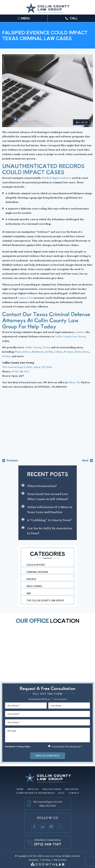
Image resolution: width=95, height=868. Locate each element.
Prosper (69, 352)
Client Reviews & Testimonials (35, 793)
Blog (62, 793)
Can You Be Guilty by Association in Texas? (50, 531)
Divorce (31, 579)
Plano (18, 352)
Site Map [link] (46, 860)
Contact (74, 793)
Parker (6, 356)
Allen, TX (74, 382)
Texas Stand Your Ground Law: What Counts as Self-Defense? (48, 496)
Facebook (34, 827)
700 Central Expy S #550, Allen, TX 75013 (27, 367)
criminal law (26, 298)
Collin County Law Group (70, 336)
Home (20, 789)
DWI (29, 593)
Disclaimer (10, 747)
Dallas (49, 352)
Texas (46, 347)
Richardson (82, 352)
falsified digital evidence (56, 178)
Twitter (60, 827)
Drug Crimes (34, 586)
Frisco (27, 352)
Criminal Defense (37, 572)
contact (80, 332)
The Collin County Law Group (45, 601)
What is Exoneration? (42, 486)
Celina (58, 352)
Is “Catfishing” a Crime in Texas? (49, 520)
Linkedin (43, 827)
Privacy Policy (24, 747)
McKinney (38, 352)
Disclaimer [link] (34, 860)
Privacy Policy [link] (60, 860)
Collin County (33, 347)
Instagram (51, 827)
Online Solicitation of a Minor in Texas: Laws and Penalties (50, 509)
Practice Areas (52, 789)
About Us (33, 789)
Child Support (36, 565)
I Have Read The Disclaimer (67, 747)
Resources (72, 789)
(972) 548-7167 (20, 371)
